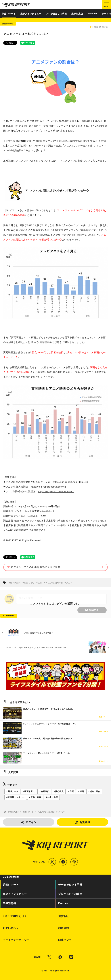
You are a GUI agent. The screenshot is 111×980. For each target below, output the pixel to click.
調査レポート (9, 14)
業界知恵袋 (77, 14)
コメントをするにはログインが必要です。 (55, 604)
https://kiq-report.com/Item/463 (71, 482)
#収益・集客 (35, 797)
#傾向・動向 (15, 583)
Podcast (92, 14)
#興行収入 (59, 791)
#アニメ (69, 583)
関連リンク (65, 940)
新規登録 (82, 822)
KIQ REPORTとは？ (15, 916)
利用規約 (64, 928)
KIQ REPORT (12, 812)
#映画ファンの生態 (32, 583)
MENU (106, 6)
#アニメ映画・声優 (53, 583)
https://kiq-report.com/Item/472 (56, 491)
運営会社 (64, 916)
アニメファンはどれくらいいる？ (51, 812)
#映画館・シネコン (16, 797)
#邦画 (81, 791)
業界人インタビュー (31, 14)
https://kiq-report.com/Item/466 (48, 487)
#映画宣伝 (44, 791)
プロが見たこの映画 (56, 14)
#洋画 (71, 791)
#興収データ (12, 791)
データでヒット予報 (70, 885)
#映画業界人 (29, 791)
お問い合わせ (11, 928)
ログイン (29, 822)
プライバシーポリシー (16, 940)
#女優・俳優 (52, 797)
